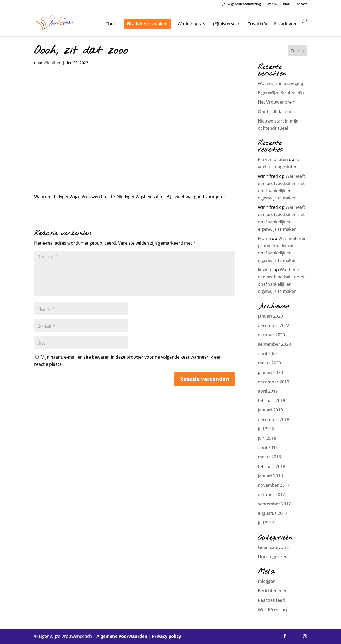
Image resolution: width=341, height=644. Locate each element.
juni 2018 (267, 438)
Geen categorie (273, 547)
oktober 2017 (271, 494)
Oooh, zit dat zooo (277, 112)
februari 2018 (272, 466)
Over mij (272, 4)
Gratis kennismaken (147, 24)
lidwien (265, 270)
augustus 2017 (273, 513)
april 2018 (268, 447)
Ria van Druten (273, 159)
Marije (264, 238)
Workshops (189, 24)
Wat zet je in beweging (281, 83)
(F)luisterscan (227, 24)
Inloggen (267, 581)
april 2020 (268, 354)
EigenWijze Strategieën (281, 93)
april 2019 (268, 391)
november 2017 (274, 485)
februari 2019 (272, 400)
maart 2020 (269, 363)
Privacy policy (166, 636)
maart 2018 (269, 457)
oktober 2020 (271, 335)
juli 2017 (266, 523)
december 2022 (274, 325)
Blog (286, 4)
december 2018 (274, 419)
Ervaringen (285, 24)
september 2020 (274, 344)
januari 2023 (270, 316)
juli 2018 (266, 429)
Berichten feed (273, 591)
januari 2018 (270, 476)
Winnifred (52, 63)
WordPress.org (273, 610)
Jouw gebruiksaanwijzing (242, 4)
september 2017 (274, 504)
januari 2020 (270, 372)
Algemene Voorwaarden (122, 636)
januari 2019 (270, 410)
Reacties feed (271, 600)
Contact (301, 4)
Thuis (111, 24)
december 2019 (274, 382)
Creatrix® (257, 24)
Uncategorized (273, 557)
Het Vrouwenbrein (277, 102)
